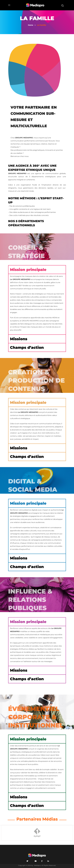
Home (31, 25)
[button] (62, 5)
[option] (37, 833)
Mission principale (28, 270)
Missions (19, 339)
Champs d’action (27, 347)
